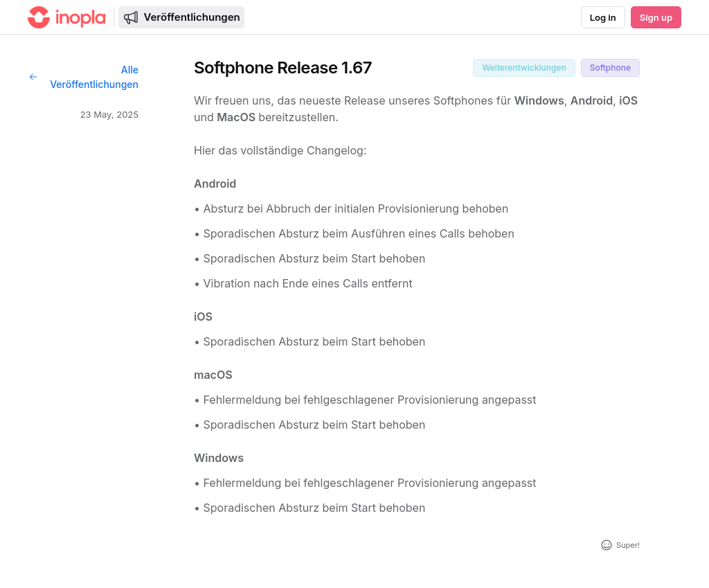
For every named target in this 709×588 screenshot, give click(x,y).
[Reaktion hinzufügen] (620, 545)
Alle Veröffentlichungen (83, 77)
